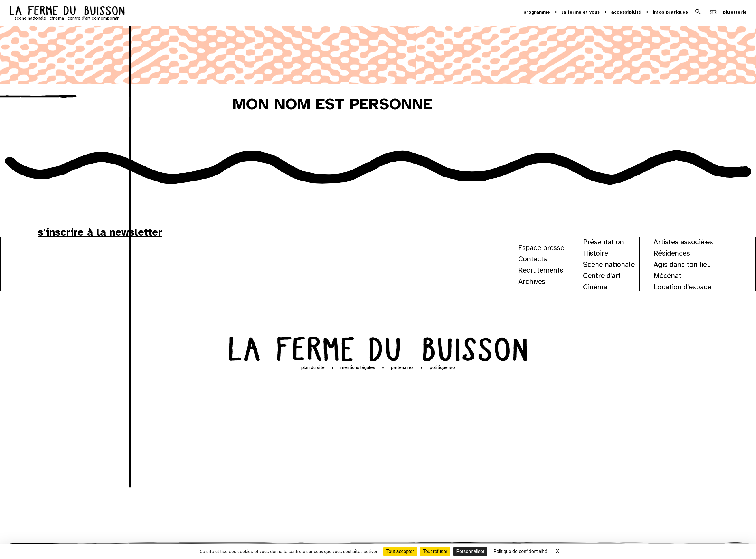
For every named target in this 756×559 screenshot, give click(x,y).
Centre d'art (602, 276)
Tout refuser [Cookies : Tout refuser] (435, 551)
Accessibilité (626, 12)
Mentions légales (358, 367)
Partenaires (402, 367)
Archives (532, 281)
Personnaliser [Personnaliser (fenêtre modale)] (470, 551)
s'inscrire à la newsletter (100, 232)
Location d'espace (682, 287)
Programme (537, 12)
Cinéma (595, 287)
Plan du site (313, 367)
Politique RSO (442, 367)
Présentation (604, 242)
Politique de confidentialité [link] (520, 551)
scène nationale (30, 18)
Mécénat (667, 276)
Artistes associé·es (683, 242)
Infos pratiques (670, 12)
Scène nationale (609, 264)
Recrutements (541, 270)
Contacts (533, 259)
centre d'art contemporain (93, 18)
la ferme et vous (581, 12)
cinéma (57, 18)
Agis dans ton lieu (682, 264)
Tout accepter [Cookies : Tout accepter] (400, 551)
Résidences (672, 253)
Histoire (596, 253)
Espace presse (541, 248)
